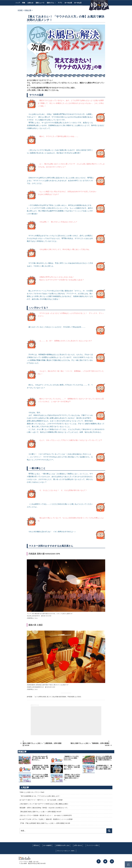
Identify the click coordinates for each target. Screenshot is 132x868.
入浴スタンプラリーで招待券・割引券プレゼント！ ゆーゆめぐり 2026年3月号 (46, 815)
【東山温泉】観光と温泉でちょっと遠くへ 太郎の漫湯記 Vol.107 (40, 812)
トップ (18, 3)
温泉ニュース (40, 3)
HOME (20, 10)
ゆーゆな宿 (68, 3)
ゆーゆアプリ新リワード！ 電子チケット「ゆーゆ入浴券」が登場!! (41, 800)
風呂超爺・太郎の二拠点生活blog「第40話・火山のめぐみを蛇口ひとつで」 (44, 808)
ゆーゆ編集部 (47, 845)
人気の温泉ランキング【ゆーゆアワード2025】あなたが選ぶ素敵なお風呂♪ (44, 804)
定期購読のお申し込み (63, 845)
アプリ (60, 3)
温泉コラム (51, 3)
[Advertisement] (66, 721)
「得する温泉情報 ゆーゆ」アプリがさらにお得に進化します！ (40, 796)
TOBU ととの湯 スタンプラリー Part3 (32, 792)
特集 (24, 3)
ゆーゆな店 (78, 3)
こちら (36, 618)
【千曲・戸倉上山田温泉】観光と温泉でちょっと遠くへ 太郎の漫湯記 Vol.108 (45, 823)
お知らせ (30, 3)
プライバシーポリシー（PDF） (66, 851)
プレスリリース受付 (92, 845)
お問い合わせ (78, 845)
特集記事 (28, 10)
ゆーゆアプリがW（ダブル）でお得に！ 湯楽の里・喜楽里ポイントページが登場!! (46, 819)
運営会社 (36, 845)
